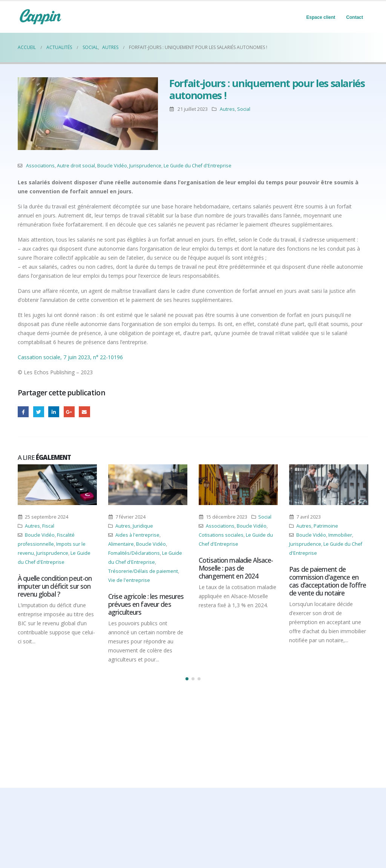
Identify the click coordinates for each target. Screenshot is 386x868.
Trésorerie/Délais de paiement (143, 571)
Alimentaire (121, 544)
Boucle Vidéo (112, 166)
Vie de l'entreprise (129, 580)
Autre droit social (76, 166)
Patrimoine (326, 526)
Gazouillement (39, 412)
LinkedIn (54, 412)
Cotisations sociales (221, 535)
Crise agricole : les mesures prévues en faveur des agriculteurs (146, 604)
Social (244, 109)
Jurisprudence (145, 166)
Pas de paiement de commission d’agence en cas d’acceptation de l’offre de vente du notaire (328, 581)
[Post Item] (57, 485)
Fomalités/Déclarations (134, 553)
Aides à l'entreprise (137, 535)
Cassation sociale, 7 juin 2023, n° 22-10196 (70, 357)
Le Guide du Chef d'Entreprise (198, 166)
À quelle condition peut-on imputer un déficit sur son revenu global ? (55, 586)
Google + (69, 412)
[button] (187, 679)
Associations (40, 166)
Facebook (23, 412)
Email (84, 412)
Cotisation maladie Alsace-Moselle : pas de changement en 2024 (236, 568)
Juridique (143, 526)
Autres (227, 109)
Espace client (321, 17)
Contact (355, 17)
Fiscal (48, 526)
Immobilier (340, 535)
